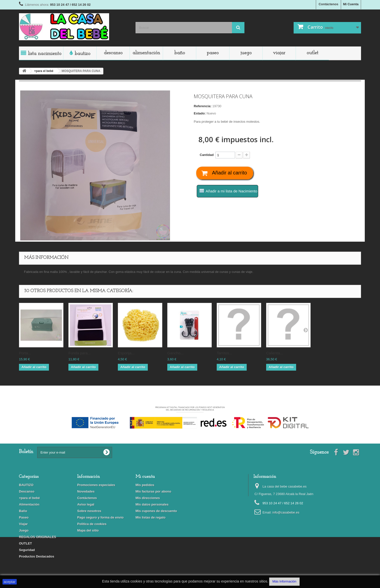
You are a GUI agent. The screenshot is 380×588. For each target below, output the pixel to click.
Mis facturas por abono (153, 491)
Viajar (279, 53)
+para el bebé (29, 498)
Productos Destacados (37, 556)
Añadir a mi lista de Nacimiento (232, 191)
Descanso (113, 53)
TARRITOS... (224, 353)
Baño (180, 53)
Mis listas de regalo (151, 517)
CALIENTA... (275, 353)
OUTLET (312, 53)
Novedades (86, 491)
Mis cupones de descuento (156, 511)
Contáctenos (328, 4)
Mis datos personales (152, 504)
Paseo (213, 53)
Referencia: (203, 106)
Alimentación (146, 53)
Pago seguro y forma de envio (100, 517)
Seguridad (27, 550)
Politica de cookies (92, 524)
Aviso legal (86, 504)
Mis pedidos (145, 485)
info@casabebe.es (286, 512)
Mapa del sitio (88, 530)
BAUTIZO (83, 54)
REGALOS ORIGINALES (38, 537)
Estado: (200, 113)
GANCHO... (175, 353)
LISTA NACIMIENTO (45, 54)
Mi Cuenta (351, 4)
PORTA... (25, 353)
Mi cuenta (145, 477)
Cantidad (207, 155)
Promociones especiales (96, 485)
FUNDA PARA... (80, 353)
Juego (246, 53)
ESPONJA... (126, 353)
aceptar (10, 582)
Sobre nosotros (89, 511)
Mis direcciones (148, 498)
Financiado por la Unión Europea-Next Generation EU (190, 403)
